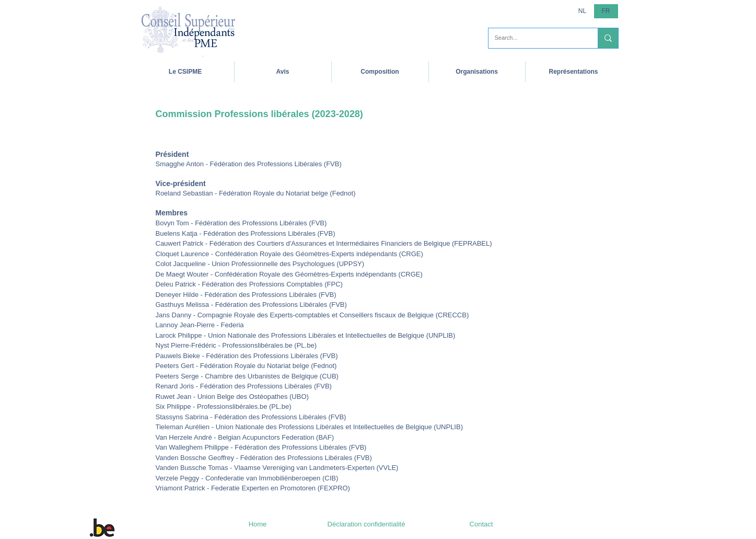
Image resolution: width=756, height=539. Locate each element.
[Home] (258, 524)
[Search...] (535, 38)
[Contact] (481, 524)
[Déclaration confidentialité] (367, 524)
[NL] (583, 11)
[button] (185, 72)
